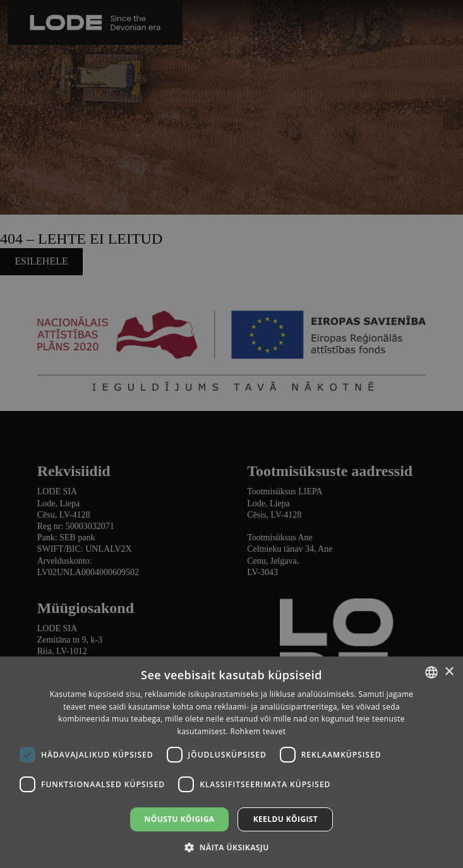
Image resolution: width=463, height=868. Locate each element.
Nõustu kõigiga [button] (180, 819)
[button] (231, 847)
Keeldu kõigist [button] (286, 819)
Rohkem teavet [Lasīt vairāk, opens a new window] (258, 731)
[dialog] (231, 434)
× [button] (449, 672)
